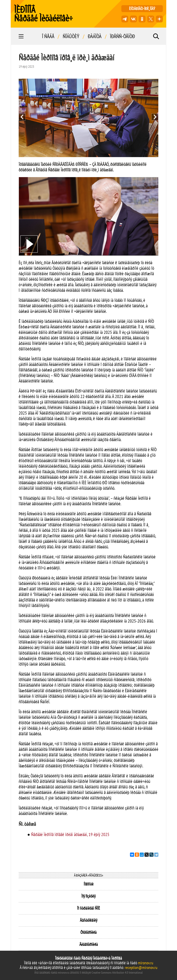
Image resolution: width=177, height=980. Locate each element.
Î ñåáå (48, 36)
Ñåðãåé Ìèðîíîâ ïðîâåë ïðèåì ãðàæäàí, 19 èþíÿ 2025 (70, 834)
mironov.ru (146, 963)
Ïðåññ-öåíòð (122, 36)
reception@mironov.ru (141, 967)
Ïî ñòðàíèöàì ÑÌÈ (88, 908)
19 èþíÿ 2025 (26, 67)
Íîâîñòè (89, 884)
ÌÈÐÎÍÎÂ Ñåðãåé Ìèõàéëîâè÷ (43, 14)
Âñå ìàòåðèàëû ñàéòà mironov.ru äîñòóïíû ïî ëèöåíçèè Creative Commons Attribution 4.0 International (88, 972)
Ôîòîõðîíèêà (88, 932)
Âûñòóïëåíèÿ (89, 920)
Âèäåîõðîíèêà (89, 944)
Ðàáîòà (95, 36)
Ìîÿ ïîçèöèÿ (88, 896)
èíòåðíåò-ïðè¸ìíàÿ (142, 9)
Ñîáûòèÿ (71, 36)
